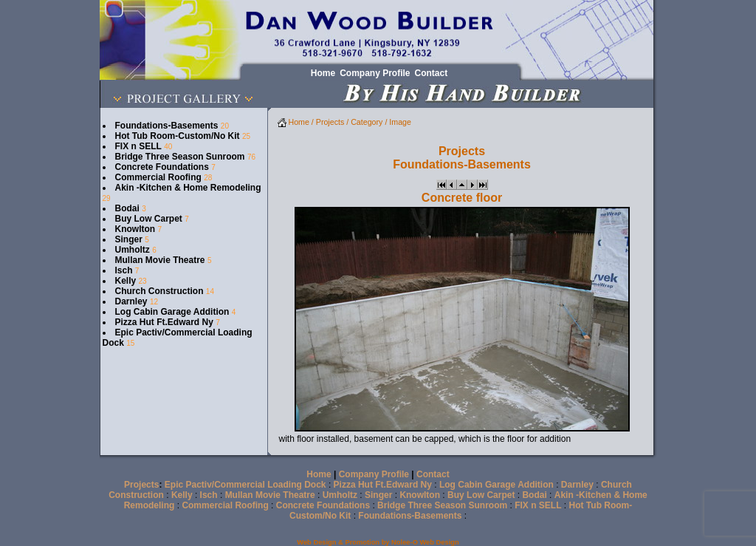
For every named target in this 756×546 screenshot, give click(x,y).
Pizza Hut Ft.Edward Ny (164, 322)
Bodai (127, 208)
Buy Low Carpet (149, 219)
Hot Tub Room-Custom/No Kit (178, 136)
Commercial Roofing (158, 177)
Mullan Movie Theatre (160, 260)
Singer (129, 239)
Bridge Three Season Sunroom (180, 157)
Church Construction (159, 291)
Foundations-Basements (167, 126)
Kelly (126, 281)
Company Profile (374, 474)
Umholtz (133, 250)
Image (400, 122)
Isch (124, 270)
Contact (433, 474)
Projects (330, 122)
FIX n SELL (138, 146)
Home (293, 122)
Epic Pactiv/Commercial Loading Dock (245, 485)
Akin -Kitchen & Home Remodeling (188, 188)
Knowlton (135, 229)
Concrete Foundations (162, 167)
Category (367, 122)
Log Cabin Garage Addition (172, 312)
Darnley (131, 301)
